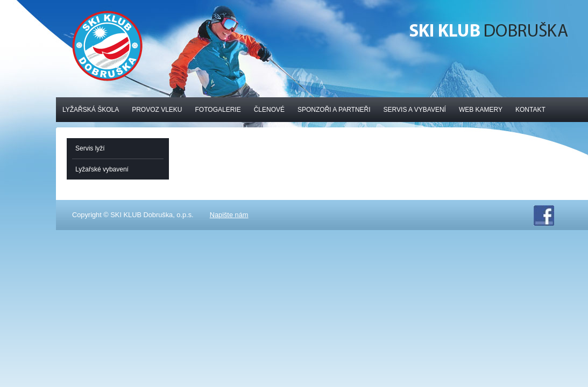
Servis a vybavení (415, 110)
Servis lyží (90, 148)
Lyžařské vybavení (102, 169)
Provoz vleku (157, 110)
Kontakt (530, 110)
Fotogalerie (218, 110)
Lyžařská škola (91, 110)
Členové (269, 110)
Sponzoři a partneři (334, 110)
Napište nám (229, 215)
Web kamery (481, 110)
